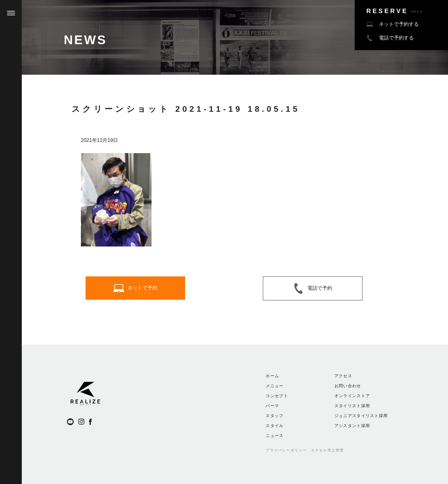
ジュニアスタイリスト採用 (361, 416)
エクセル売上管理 (328, 450)
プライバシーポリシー (286, 450)
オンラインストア (352, 396)
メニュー (275, 386)
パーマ (272, 406)
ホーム (272, 376)
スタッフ (275, 416)
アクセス (343, 376)
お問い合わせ (348, 386)
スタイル (275, 426)
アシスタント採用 (352, 426)
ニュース (275, 436)
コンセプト (277, 396)
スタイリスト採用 (352, 406)
